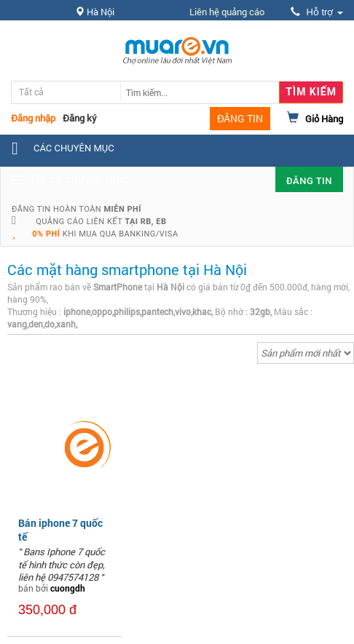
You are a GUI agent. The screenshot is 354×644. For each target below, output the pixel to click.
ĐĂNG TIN (240, 118)
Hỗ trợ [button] (317, 12)
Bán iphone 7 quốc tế (60, 529)
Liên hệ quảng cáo (227, 12)
